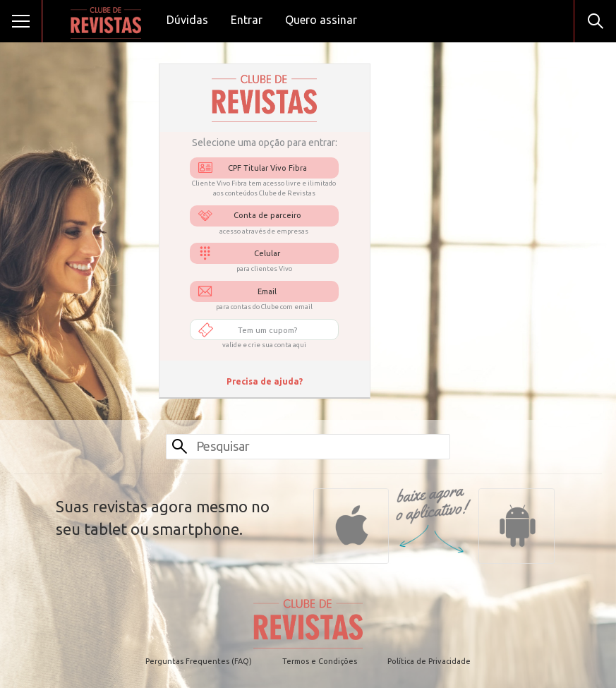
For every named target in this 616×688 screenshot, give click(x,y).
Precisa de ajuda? (265, 381)
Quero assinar (321, 20)
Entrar (247, 20)
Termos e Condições (320, 661)
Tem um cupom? (267, 330)
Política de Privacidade (429, 661)
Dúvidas (187, 20)
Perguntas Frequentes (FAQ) (199, 661)
